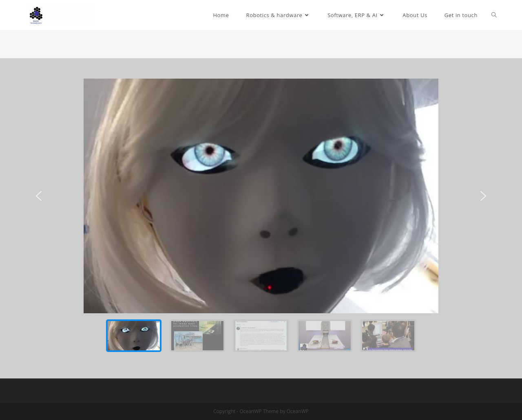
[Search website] (494, 15)
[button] (39, 196)
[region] (261, 218)
